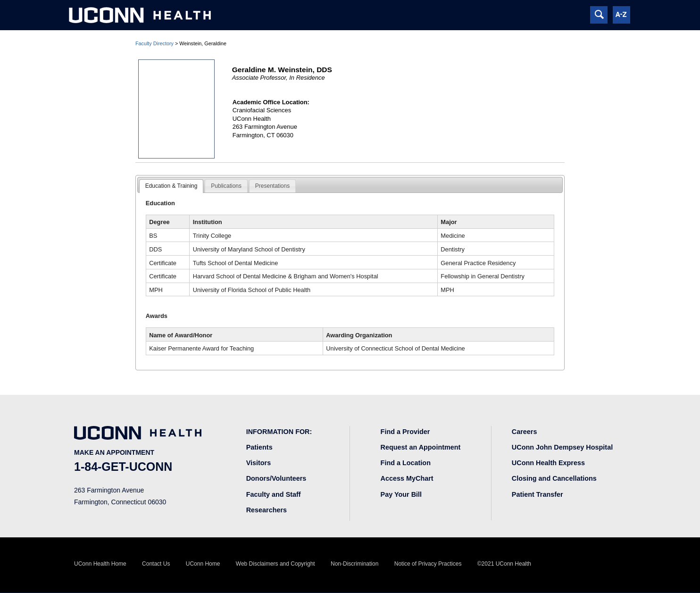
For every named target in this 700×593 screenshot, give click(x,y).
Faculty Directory (154, 43)
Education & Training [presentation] (171, 186)
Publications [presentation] (226, 186)
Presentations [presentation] (272, 186)
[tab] (171, 186)
